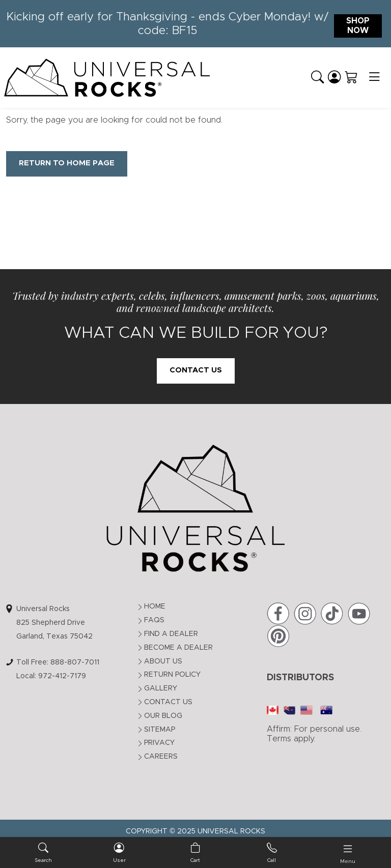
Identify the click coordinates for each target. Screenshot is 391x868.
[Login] (334, 77)
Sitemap (160, 730)
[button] (317, 77)
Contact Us (196, 370)
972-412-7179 (62, 676)
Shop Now (358, 26)
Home (155, 606)
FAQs (154, 620)
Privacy (159, 743)
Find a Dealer (171, 634)
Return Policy (172, 675)
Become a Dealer (178, 648)
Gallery (161, 688)
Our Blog (163, 716)
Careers (161, 757)
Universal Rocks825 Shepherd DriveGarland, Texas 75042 (54, 623)
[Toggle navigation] (374, 78)
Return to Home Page (67, 163)
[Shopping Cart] (351, 77)
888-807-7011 (75, 662)
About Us (163, 661)
